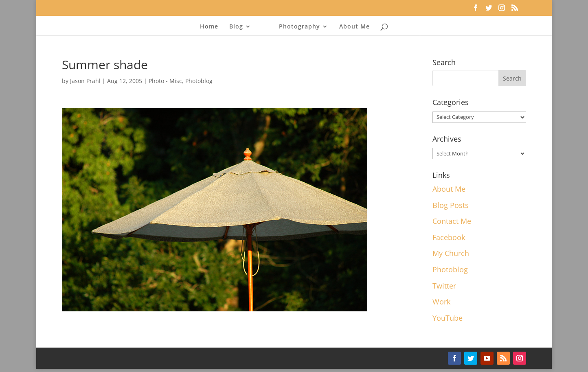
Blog (236, 27)
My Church (451, 253)
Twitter (444, 286)
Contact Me (452, 221)
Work (441, 302)
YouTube (448, 318)
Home (209, 27)
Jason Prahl (85, 81)
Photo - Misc (165, 81)
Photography (299, 27)
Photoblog (199, 81)
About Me (354, 27)
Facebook (449, 237)
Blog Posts (451, 205)
